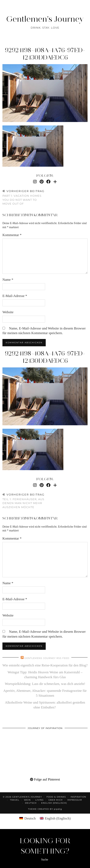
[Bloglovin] (55, 182)
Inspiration (78, 797)
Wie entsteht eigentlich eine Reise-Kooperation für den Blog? (45, 665)
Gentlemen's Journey (45, 19)
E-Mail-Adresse (15, 296)
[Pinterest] (42, 182)
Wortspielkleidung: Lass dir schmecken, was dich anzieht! (45, 684)
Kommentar (12, 235)
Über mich (55, 800)
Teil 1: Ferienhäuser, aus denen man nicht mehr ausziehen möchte (24, 501)
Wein (27, 800)
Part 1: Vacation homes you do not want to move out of (24, 197)
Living (40, 800)
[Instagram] (35, 182)
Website (8, 312)
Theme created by (45, 809)
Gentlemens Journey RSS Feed (47, 658)
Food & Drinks (56, 797)
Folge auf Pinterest (45, 779)
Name (8, 280)
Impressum (75, 800)
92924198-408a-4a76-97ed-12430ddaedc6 (45, 54)
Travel (15, 800)
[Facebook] (48, 182)
